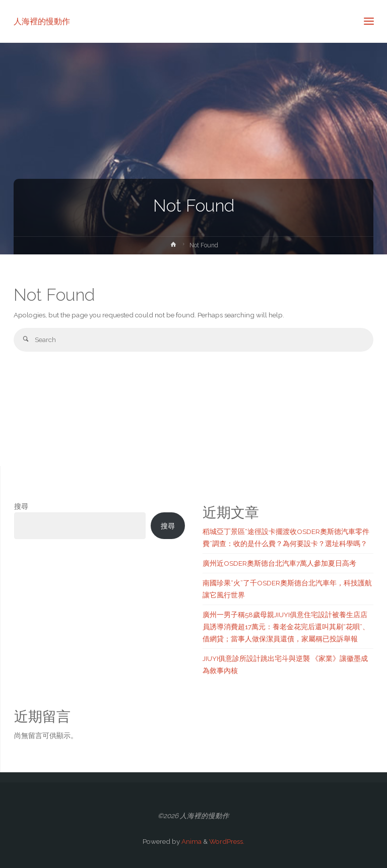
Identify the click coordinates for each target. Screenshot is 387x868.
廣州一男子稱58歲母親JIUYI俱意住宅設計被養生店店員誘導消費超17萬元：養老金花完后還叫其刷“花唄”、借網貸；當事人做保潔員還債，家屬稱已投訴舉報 (286, 627)
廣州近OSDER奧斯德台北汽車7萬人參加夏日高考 (279, 563)
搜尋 (21, 506)
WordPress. (227, 841)
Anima (191, 841)
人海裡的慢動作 (42, 21)
